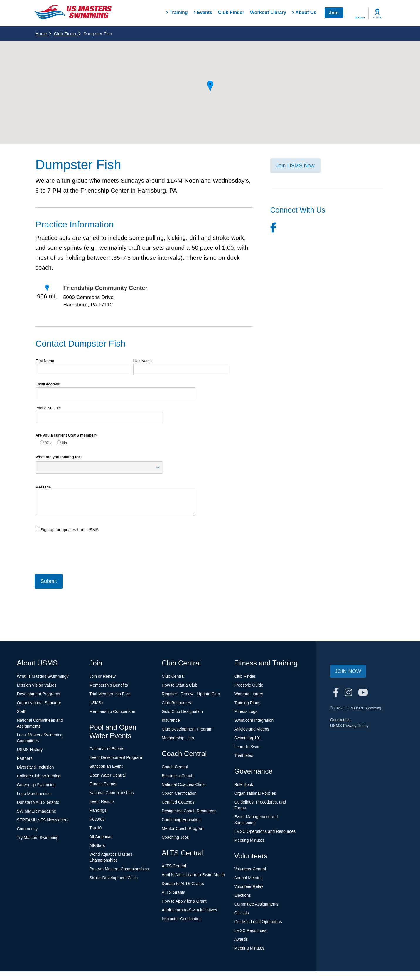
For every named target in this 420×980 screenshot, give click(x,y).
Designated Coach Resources (189, 811)
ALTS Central (174, 866)
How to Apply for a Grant (184, 901)
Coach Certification (179, 793)
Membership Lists (178, 738)
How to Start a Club (179, 685)
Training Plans (247, 703)
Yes (46, 443)
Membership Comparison (112, 711)
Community (27, 829)
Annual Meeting (248, 878)
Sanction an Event (106, 766)
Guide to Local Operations (258, 922)
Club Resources (176, 703)
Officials (242, 913)
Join (334, 13)
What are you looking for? (59, 457)
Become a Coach (177, 776)
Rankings (98, 810)
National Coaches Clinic (184, 784)
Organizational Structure (39, 703)
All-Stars (97, 845)
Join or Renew (102, 676)
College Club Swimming (39, 776)
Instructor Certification (182, 919)
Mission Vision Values (37, 685)
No (62, 443)
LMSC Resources (250, 930)
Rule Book (244, 784)
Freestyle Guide (249, 685)
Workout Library (268, 12)
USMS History (30, 750)
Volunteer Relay (249, 886)
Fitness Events (103, 784)
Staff (21, 711)
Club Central (173, 676)
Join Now (348, 671)
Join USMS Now (295, 166)
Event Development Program (116, 757)
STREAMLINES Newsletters (43, 820)
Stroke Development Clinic (113, 878)
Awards (241, 939)
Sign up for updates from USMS (67, 530)
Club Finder (231, 12)
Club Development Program (187, 729)
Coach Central (175, 767)
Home (43, 34)
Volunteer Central (250, 869)
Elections (243, 895)
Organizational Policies (255, 793)
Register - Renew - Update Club (191, 694)
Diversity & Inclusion (36, 767)
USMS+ (96, 703)
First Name (45, 361)
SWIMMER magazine (37, 811)
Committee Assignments (256, 904)
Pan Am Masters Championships (119, 869)
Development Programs (39, 694)
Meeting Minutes (249, 840)
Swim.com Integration (254, 720)
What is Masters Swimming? (43, 676)
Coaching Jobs (175, 837)
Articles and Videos (252, 729)
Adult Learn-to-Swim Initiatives (189, 910)
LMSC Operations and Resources (265, 831)
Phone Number (48, 408)
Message (43, 487)
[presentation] (80, 551)
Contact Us (340, 720)
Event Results (102, 801)
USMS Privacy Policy (349, 726)
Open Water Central (107, 775)
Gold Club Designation (182, 711)
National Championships (112, 793)
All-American (101, 837)
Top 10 (95, 828)
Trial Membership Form (110, 694)
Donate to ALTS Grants (38, 802)
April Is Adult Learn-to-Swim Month (193, 875)
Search (360, 18)
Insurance (171, 720)
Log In (377, 17)
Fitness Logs (246, 711)
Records (97, 819)
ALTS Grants (173, 892)
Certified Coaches (178, 802)
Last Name (142, 361)
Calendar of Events (107, 749)
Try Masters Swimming (38, 838)
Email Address (48, 384)
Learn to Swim (247, 747)
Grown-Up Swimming (36, 785)
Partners (25, 758)
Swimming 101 (248, 738)
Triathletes (244, 755)
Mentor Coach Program (183, 828)
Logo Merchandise (34, 794)
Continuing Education (181, 820)
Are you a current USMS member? (66, 435)
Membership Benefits (109, 685)
